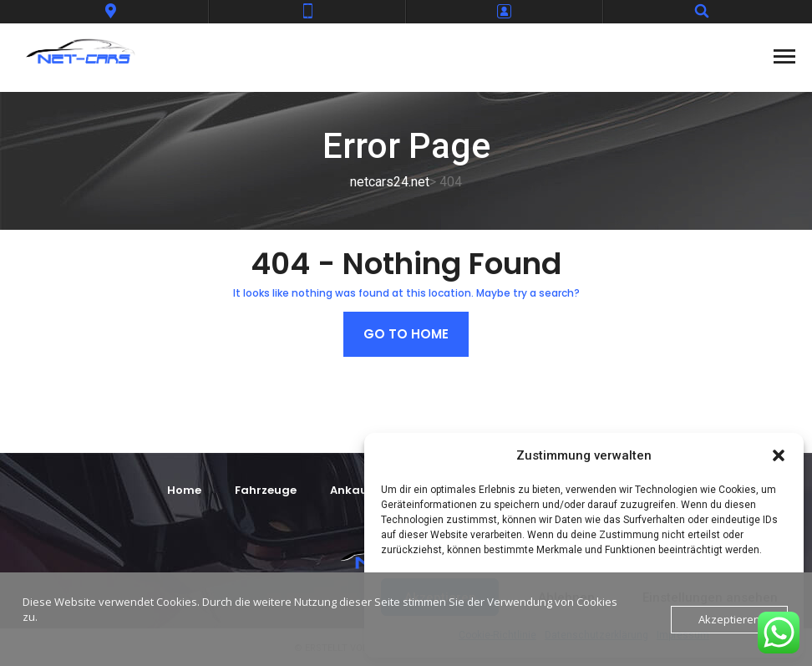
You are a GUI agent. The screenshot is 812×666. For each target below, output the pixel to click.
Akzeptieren (729, 619)
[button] (779, 455)
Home (184, 490)
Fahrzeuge (266, 490)
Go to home (406, 334)
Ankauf (351, 490)
